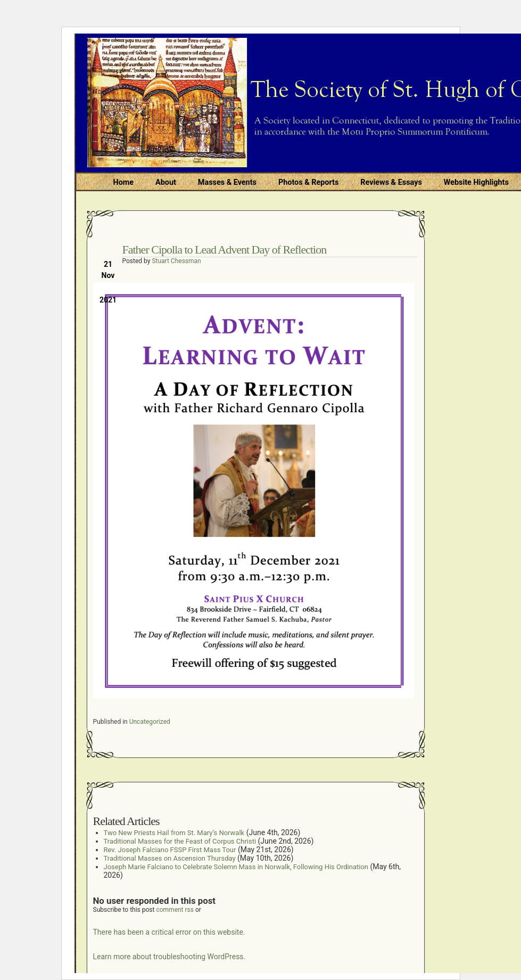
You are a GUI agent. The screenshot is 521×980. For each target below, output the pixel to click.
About (166, 182)
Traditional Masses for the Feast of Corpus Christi (180, 841)
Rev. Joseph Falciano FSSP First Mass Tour (170, 850)
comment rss (175, 910)
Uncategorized (150, 722)
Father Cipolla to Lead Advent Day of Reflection (225, 250)
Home (124, 182)
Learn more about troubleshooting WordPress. (169, 957)
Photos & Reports (308, 182)
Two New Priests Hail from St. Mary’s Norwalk (174, 833)
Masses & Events (227, 182)
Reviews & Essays (391, 182)
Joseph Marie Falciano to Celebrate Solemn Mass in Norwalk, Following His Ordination (236, 867)
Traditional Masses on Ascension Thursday (170, 858)
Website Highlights (476, 182)
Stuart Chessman (176, 261)
